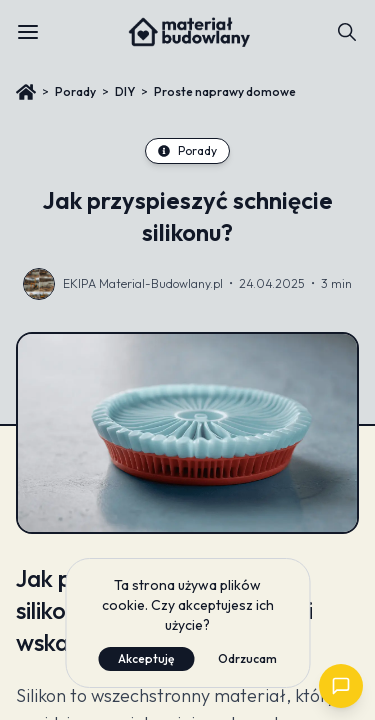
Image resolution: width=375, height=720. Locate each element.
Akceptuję (146, 658)
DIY (125, 91)
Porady (75, 91)
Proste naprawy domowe (225, 91)
